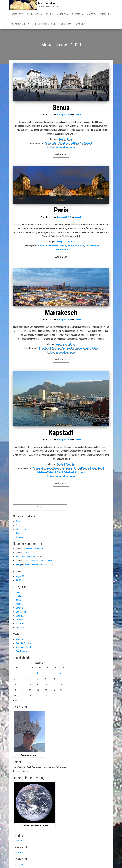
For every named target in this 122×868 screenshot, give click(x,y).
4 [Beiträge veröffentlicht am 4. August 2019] (61, 674)
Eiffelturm (43, 246)
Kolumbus (63, 144)
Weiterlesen (61, 155)
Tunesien (78, 14)
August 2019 (21, 577)
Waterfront (80, 473)
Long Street (68, 469)
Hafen (55, 144)
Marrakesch (61, 313)
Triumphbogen (92, 246)
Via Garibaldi (86, 144)
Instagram (19, 865)
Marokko (62, 14)
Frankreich (70, 242)
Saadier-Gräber (91, 349)
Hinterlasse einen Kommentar (61, 148)
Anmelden (20, 640)
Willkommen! (34, 14)
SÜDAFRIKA (106, 14)
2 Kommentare (61, 250)
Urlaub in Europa (21, 24)
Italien (69, 140)
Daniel (78, 115)
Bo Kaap (37, 469)
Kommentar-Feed (23, 648)
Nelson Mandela (82, 469)
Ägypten (92, 14)
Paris (61, 211)
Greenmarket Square (51, 469)
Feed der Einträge (23, 644)
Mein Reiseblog (47, 3)
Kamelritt (70, 349)
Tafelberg (42, 473)
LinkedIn (18, 841)
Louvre (63, 246)
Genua (61, 108)
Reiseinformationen (45, 24)
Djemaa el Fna (58, 349)
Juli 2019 (20, 581)
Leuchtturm (74, 144)
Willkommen (21, 628)
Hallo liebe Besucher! (34, 549)
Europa (62, 140)
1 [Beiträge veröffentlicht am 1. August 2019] (37, 674)
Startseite (17, 14)
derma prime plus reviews (27, 557)
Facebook (19, 853)
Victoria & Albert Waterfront (61, 473)
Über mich (20, 624)
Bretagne (20, 538)
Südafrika (70, 465)
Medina (79, 349)
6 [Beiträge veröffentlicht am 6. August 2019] (22, 679)
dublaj (18, 565)
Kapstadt (61, 433)
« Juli (15, 701)
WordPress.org (22, 652)
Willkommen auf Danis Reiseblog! (39, 561)
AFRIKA (49, 14)
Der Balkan (66, 24)
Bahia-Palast (45, 349)
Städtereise (79, 246)
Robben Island (97, 469)
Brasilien (80, 24)
